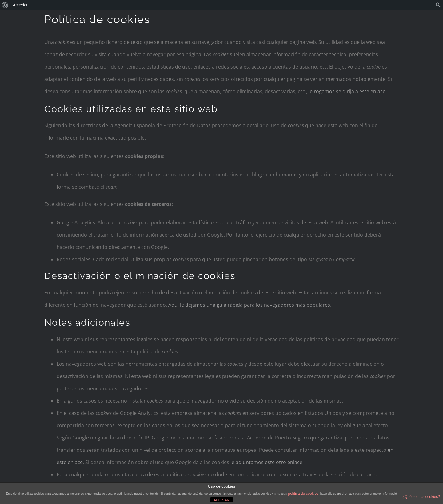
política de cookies (303, 494)
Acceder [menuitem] (20, 5)
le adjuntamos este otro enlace (266, 462)
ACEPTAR (221, 500)
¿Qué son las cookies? (421, 497)
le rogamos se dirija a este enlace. (348, 91)
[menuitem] (5, 5)
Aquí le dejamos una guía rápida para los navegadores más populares (249, 305)
